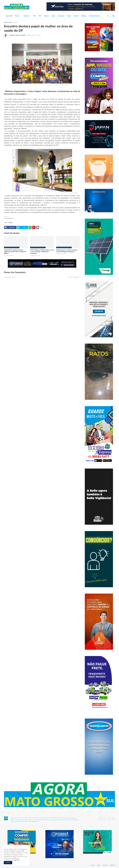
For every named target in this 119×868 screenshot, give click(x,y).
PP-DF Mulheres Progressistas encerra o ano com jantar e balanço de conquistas (42, 252)
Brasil (69, 16)
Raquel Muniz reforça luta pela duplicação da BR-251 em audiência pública (15, 252)
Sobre (99, 865)
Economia (61, 16)
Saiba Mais (16, 860)
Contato (105, 865)
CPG (40, 16)
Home (93, 865)
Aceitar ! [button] (8, 863)
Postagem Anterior (11, 277)
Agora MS (9, 16)
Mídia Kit (112, 865)
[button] (109, 16)
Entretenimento (94, 16)
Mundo (76, 16)
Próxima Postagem (73, 277)
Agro (53, 16)
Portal (17, 16)
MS (34, 16)
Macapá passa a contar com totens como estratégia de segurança (67, 251)
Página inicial (8, 22)
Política (84, 16)
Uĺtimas (26, 16)
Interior (46, 16)
